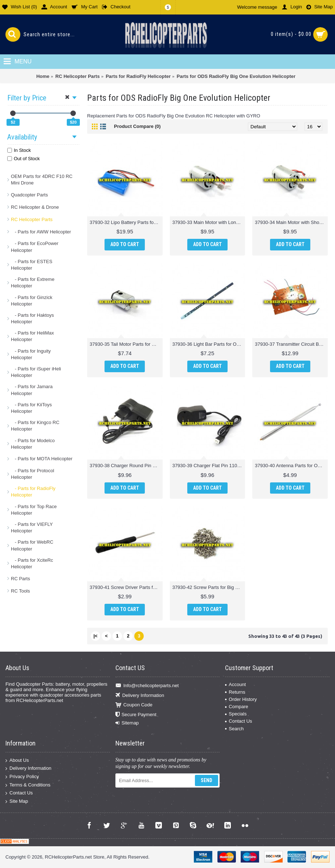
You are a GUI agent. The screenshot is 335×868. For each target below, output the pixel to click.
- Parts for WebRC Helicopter (32, 545)
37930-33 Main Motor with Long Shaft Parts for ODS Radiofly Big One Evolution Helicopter (209, 222)
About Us (17, 761)
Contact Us (238, 721)
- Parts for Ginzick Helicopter (32, 301)
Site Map (17, 801)
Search (234, 729)
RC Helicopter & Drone (35, 207)
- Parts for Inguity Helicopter (31, 354)
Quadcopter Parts (29, 195)
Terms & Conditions (28, 785)
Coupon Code (134, 705)
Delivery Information (140, 695)
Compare (236, 707)
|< (95, 636)
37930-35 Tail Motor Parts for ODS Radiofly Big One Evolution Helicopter (126, 344)
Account (235, 684)
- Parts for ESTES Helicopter (32, 265)
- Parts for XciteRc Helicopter (32, 563)
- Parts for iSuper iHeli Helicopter (36, 372)
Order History (241, 699)
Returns (235, 692)
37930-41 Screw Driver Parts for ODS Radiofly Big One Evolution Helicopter (126, 587)
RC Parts (21, 579)
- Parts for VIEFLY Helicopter (32, 528)
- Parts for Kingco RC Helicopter (35, 426)
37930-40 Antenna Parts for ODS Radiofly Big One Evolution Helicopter (291, 466)
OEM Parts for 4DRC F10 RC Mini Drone (42, 180)
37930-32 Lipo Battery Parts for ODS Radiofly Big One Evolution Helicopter (126, 222)
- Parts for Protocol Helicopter (32, 474)
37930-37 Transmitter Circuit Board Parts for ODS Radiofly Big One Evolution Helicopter (291, 344)
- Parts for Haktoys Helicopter (32, 318)
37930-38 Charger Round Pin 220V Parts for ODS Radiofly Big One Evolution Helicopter (126, 466)
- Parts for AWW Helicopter (41, 232)
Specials (236, 714)
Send (207, 780)
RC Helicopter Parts (32, 219)
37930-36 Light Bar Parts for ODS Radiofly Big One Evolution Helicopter (209, 344)
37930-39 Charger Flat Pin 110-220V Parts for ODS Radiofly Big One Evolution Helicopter (209, 466)
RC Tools (21, 591)
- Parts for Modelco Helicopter (33, 444)
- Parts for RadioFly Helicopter (33, 492)
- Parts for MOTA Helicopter (42, 459)
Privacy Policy (22, 777)
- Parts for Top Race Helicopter (34, 510)
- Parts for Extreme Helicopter (33, 283)
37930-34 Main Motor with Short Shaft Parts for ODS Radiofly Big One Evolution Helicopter (291, 222)
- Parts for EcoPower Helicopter (35, 247)
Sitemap (127, 723)
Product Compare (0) (137, 126)
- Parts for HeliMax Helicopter (32, 336)
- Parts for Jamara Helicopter (32, 390)
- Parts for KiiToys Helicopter (31, 408)
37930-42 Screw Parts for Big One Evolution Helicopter (209, 587)
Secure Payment (136, 715)
